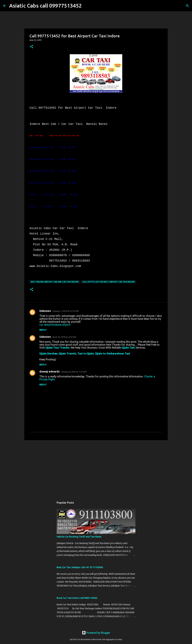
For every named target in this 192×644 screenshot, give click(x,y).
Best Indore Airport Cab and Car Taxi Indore (55, 282)
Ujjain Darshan (48, 353)
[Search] (86, 6)
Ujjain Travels (67, 353)
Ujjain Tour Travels (58, 348)
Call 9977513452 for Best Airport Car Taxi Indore (109, 282)
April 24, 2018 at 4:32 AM (64, 337)
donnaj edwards (49, 371)
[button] (32, 47)
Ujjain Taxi (128, 348)
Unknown (45, 311)
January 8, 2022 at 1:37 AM (74, 372)
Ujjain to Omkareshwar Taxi (113, 353)
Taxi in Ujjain (86, 353)
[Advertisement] (96, 468)
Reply (43, 330)
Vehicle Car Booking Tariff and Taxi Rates (79, 537)
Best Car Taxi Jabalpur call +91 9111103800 (80, 567)
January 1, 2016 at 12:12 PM (65, 311)
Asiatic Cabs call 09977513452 (45, 6)
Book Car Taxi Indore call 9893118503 (77, 598)
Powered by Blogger (96, 633)
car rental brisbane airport (55, 325)
